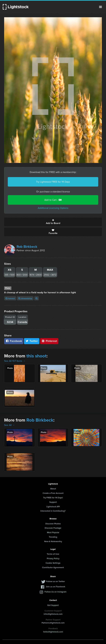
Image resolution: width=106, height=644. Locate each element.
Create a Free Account (53, 493)
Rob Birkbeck (27, 247)
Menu (100, 7)
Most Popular (53, 532)
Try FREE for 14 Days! (53, 498)
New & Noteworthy (53, 541)
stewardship (25, 298)
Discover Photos (53, 524)
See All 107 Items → (15, 361)
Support (53, 502)
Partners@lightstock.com (53, 623)
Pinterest (49, 341)
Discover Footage (53, 528)
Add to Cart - (53, 200)
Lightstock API (53, 506)
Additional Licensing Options (53, 208)
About (53, 489)
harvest (10, 298)
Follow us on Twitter (56, 581)
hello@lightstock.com (53, 632)
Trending (53, 537)
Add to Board (53, 222)
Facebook (14, 341)
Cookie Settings (53, 563)
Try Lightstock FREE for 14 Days (53, 182)
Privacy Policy (53, 558)
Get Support (53, 605)
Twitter (32, 341)
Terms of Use (53, 554)
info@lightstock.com (53, 614)
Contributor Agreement (53, 567)
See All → (9, 425)
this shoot (36, 356)
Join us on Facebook (55, 586)
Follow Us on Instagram (56, 592)
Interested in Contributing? (53, 511)
